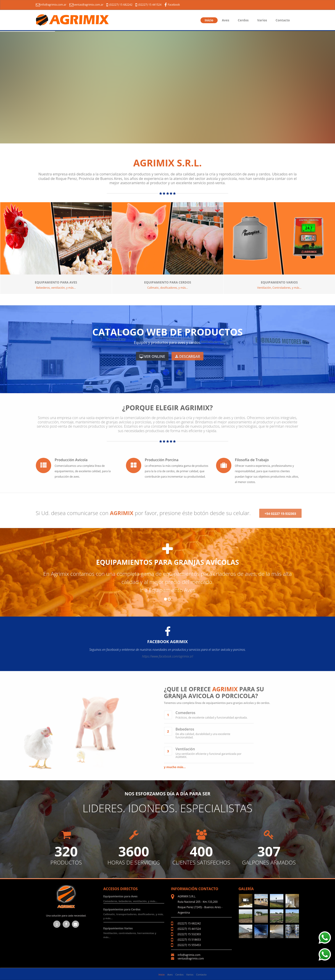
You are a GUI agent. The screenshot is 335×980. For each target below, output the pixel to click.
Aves (226, 20)
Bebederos (185, 729)
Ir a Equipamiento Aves (167, 590)
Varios (262, 20)
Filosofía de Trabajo (252, 460)
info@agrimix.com (189, 955)
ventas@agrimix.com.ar (86, 5)
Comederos (185, 713)
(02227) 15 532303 (189, 934)
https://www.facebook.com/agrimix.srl (167, 656)
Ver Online (152, 356)
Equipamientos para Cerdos (122, 909)
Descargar (187, 356)
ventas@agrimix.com (191, 958)
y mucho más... (175, 767)
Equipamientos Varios (118, 928)
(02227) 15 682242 (120, 5)
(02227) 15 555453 (189, 945)
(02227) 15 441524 (149, 5)
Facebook (172, 5)
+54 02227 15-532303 (280, 508)
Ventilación (185, 749)
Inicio (209, 20)
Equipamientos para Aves (121, 896)
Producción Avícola (71, 460)
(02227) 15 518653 (189, 940)
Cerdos (243, 20)
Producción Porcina (162, 460)
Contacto (283, 20)
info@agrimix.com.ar (51, 5)
